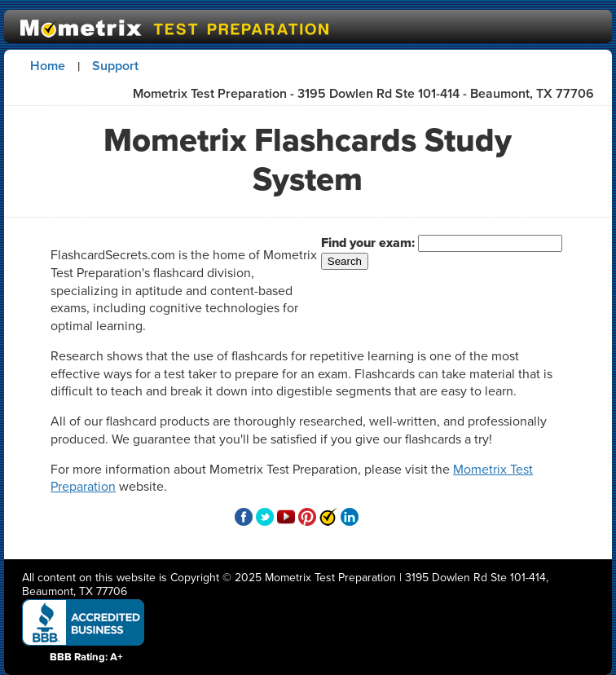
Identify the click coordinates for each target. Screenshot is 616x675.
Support (115, 66)
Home (48, 66)
